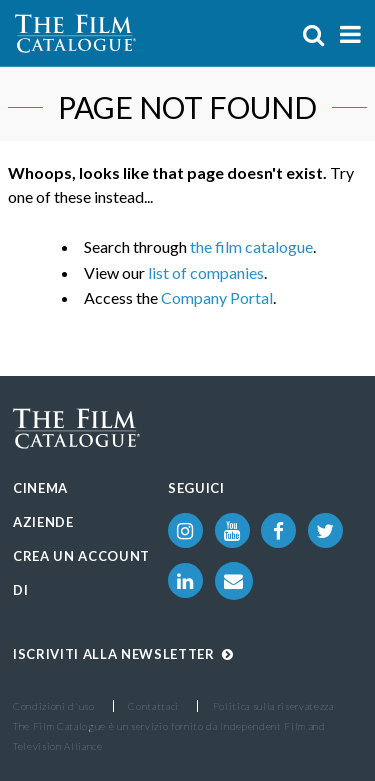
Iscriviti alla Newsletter (123, 654)
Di (20, 590)
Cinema (40, 488)
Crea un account (81, 556)
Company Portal (217, 297)
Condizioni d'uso (54, 706)
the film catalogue (251, 246)
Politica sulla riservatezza (273, 706)
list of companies (206, 272)
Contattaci (153, 706)
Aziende (43, 522)
